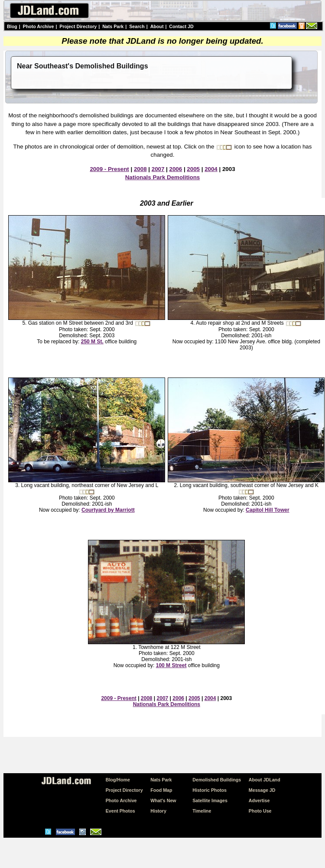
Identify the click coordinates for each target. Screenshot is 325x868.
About (157, 26)
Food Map (161, 790)
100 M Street (171, 665)
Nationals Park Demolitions (163, 177)
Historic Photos (210, 790)
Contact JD (181, 26)
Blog (12, 26)
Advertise (259, 800)
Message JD (262, 790)
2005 (193, 169)
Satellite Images (210, 800)
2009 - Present (109, 169)
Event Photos (120, 811)
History (158, 811)
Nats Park (113, 26)
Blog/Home (118, 780)
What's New (163, 800)
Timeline (202, 811)
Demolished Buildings (217, 780)
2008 (140, 169)
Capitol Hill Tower (267, 510)
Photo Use (260, 811)
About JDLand (265, 780)
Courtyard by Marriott (108, 510)
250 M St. (92, 342)
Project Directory (78, 26)
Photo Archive (39, 26)
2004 (211, 169)
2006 (176, 169)
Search (137, 26)
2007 (158, 169)
